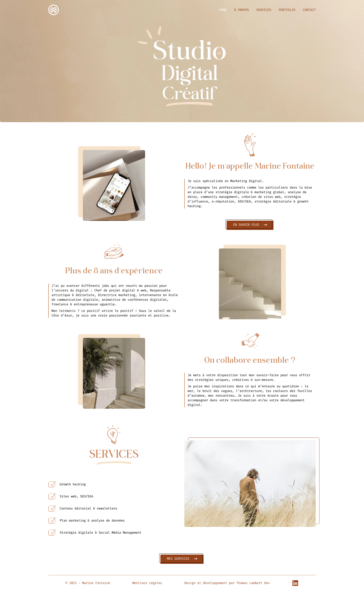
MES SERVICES (181, 559)
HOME (223, 10)
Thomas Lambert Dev (253, 583)
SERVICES (264, 10)
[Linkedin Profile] (295, 583)
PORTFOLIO (287, 10)
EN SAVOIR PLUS (249, 225)
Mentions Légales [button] (147, 583)
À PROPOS (241, 10)
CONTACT (309, 10)
